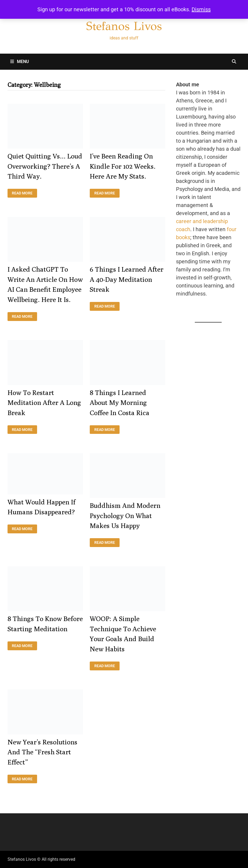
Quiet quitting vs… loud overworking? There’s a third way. (45, 166)
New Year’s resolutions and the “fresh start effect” (42, 752)
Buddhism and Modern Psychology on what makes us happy (125, 516)
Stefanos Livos (124, 26)
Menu (20, 62)
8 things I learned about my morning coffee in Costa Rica (120, 403)
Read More (24, 193)
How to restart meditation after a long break (44, 403)
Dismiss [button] (201, 9)
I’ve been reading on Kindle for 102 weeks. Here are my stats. (123, 166)
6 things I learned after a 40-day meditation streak (127, 279)
